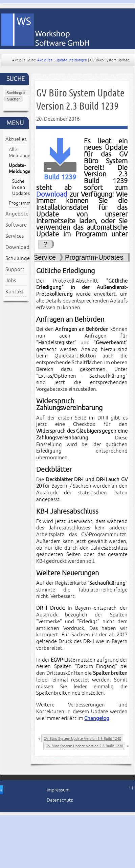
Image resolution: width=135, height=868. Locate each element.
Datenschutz (60, 800)
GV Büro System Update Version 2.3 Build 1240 (82, 739)
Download (52, 194)
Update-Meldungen (71, 60)
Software (16, 225)
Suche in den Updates (20, 187)
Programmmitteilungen (18, 203)
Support (15, 269)
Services (15, 236)
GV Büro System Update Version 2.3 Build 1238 (84, 746)
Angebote (16, 214)
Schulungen (16, 258)
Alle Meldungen (18, 153)
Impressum (58, 790)
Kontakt (15, 292)
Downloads (16, 247)
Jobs (11, 281)
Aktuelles (45, 60)
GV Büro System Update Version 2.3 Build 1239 (80, 99)
